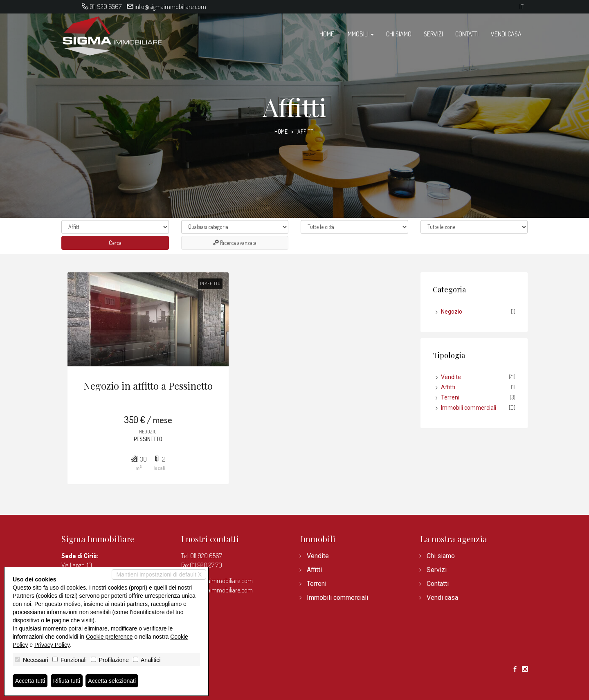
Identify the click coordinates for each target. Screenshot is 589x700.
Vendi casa (506, 34)
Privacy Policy (52, 645)
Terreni (450, 397)
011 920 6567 (106, 7)
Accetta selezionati (112, 681)
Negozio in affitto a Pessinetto (148, 386)
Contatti (467, 34)
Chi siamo (399, 34)
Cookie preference (109, 637)
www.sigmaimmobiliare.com (217, 590)
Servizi (433, 34)
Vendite (451, 377)
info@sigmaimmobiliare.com (170, 7)
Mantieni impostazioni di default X (159, 574)
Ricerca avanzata (235, 243)
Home (327, 34)
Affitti (448, 387)
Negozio (452, 312)
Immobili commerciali (469, 408)
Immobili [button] (360, 34)
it (522, 7)
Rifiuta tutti (67, 681)
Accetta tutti (30, 681)
